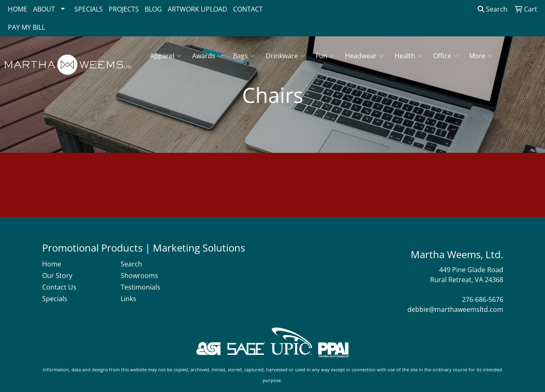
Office (446, 56)
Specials (55, 299)
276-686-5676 (483, 299)
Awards (207, 56)
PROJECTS (124, 9)
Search (493, 9)
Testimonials (140, 287)
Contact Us (59, 287)
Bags (244, 56)
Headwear (364, 56)
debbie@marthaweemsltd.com (455, 309)
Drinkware (285, 56)
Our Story (57, 276)
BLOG (153, 9)
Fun (325, 56)
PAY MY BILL (26, 27)
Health (408, 56)
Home (52, 264)
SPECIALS (89, 9)
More (481, 56)
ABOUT (44, 9)
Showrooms (139, 276)
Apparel (166, 56)
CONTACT (248, 9)
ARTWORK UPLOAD (198, 9)
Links (129, 299)
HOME (18, 9)
